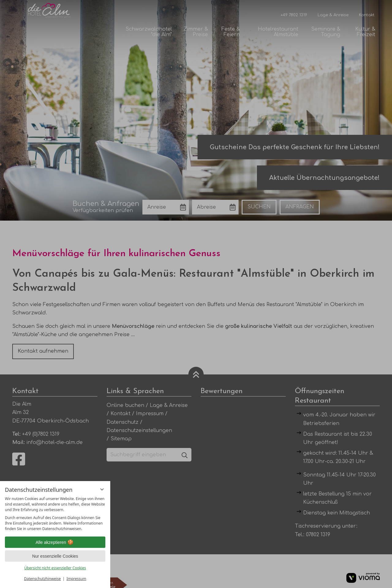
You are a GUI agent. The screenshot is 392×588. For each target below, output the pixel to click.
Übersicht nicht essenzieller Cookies (55, 568)
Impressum (76, 579)
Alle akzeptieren (55, 542)
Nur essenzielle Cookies (55, 556)
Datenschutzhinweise (43, 579)
